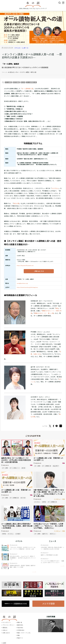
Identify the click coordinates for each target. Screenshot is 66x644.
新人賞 (23, 82)
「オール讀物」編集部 (10, 64)
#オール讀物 (5, 468)
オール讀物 (8, 82)
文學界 (4, 643)
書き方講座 (16, 82)
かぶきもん (55, 188)
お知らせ (5, 630)
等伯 (57, 308)
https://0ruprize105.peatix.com (25, 265)
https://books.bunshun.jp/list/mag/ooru (27, 287)
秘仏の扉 (16, 203)
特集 (18, 635)
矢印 (34, 572)
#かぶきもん (37, 502)
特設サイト (20, 638)
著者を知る (20, 625)
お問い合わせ (6, 633)
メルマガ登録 (48, 604)
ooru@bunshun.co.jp (22, 283)
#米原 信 (44, 502)
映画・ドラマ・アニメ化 (24, 633)
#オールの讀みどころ (15, 468)
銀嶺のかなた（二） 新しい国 (44, 313)
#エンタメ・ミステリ (19, 72)
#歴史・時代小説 (31, 72)
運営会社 (5, 628)
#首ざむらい (53, 534)
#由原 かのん (45, 534)
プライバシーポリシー (9, 625)
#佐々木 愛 (23, 498)
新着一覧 (20, 622)
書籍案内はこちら (16, 604)
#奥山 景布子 (56, 466)
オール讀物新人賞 (31, 82)
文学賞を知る (21, 630)
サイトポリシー (7, 622)
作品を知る (20, 628)
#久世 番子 (18, 534)
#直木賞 (23, 468)
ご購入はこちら (39, 271)
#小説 (10, 72)
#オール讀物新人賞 (46, 466)
